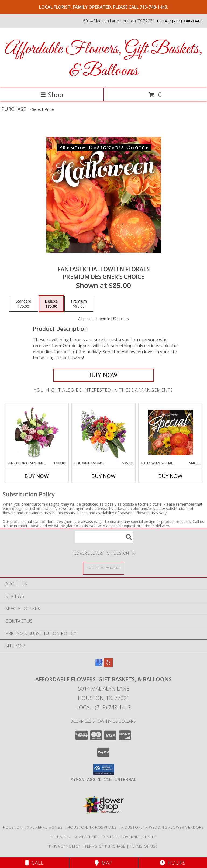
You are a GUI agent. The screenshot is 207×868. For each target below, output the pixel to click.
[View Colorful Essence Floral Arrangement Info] (104, 432)
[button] (104, 769)
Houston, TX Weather (74, 837)
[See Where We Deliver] (103, 568)
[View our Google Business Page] (99, 665)
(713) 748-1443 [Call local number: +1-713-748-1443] (187, 21)
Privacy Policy (65, 846)
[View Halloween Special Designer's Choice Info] (170, 432)
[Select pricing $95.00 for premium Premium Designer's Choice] (79, 304)
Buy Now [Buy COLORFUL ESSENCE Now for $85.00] (103, 476)
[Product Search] (104, 537)
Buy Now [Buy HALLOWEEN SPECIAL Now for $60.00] (170, 476)
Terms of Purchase (105, 846)
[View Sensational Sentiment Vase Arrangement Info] (37, 432)
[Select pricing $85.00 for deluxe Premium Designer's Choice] (51, 304)
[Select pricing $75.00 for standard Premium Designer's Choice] (23, 304)
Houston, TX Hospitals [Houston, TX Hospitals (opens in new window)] (92, 827)
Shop (52, 95)
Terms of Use (144, 846)
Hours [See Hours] (173, 863)
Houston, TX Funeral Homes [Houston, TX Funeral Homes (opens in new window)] (33, 827)
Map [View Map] (103, 863)
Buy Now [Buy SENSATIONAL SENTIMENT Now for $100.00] (37, 476)
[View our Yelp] (108, 665)
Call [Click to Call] (34, 863)
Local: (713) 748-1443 (103, 707)
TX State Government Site (129, 837)
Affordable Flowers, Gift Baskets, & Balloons (104, 60)
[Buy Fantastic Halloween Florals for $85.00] (103, 375)
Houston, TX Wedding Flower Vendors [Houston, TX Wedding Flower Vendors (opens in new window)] (163, 827)
